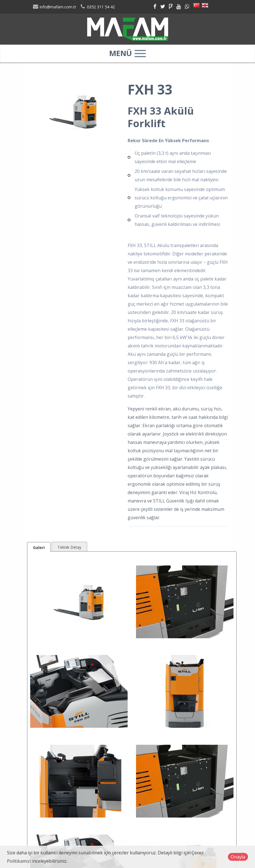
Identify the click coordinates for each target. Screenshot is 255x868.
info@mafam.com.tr (55, 7)
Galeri (39, 547)
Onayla (238, 857)
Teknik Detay (69, 547)
